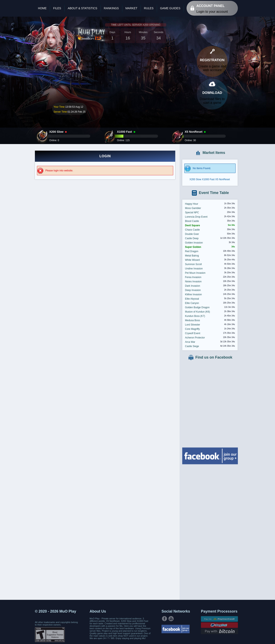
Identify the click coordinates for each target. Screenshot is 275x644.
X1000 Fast (208, 179)
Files (57, 8)
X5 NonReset (223, 179)
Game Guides (170, 8)
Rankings (111, 8)
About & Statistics (82, 8)
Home (42, 8)
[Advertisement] (210, 532)
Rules (149, 8)
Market (131, 8)
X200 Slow (195, 179)
